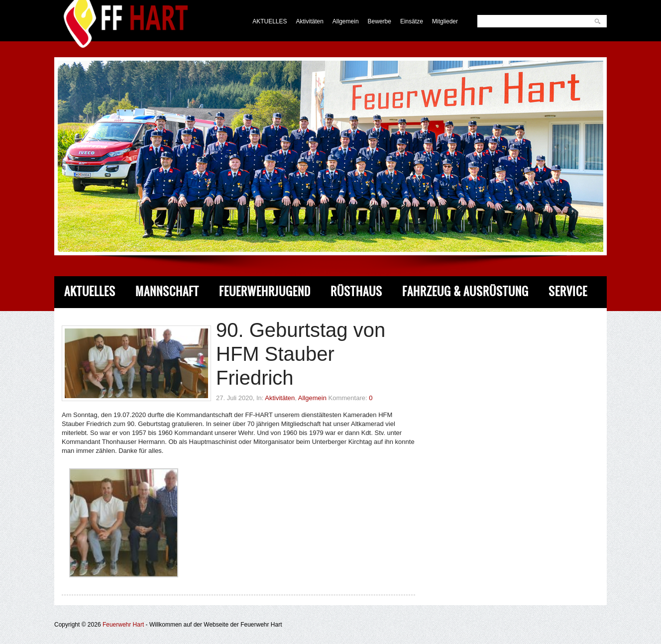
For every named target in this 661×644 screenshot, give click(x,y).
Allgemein (346, 21)
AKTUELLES (270, 21)
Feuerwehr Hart (123, 625)
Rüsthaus (356, 291)
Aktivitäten (310, 21)
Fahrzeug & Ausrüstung (465, 291)
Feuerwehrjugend (265, 291)
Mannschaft (167, 291)
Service (568, 291)
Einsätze (412, 21)
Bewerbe (380, 21)
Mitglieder (445, 21)
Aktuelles (90, 291)
